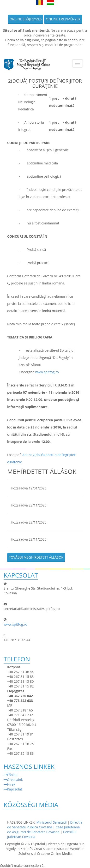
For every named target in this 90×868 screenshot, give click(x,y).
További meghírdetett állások (36, 557)
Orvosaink (13, 780)
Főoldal (11, 775)
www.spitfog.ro (47, 372)
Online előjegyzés (26, 19)
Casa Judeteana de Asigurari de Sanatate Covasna (43, 829)
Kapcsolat (13, 789)
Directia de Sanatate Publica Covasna (45, 825)
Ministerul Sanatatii (52, 822)
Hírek (9, 784)
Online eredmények (63, 19)
